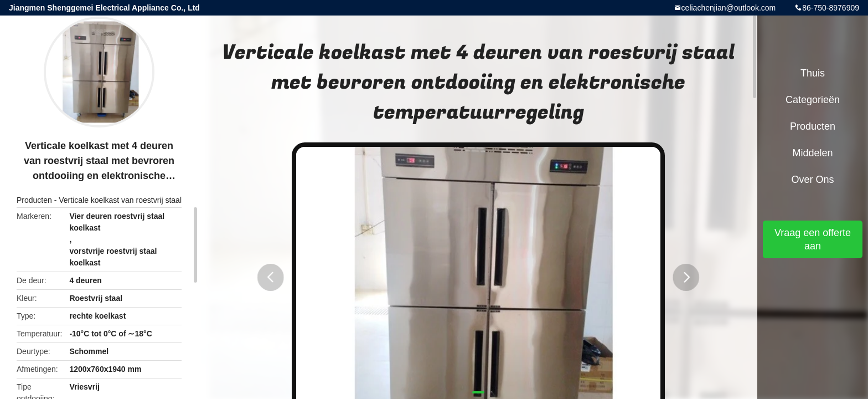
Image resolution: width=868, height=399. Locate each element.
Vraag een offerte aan (813, 239)
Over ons (812, 180)
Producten (34, 200)
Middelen (812, 153)
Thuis (813, 73)
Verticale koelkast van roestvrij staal (120, 200)
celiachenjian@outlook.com (729, 8)
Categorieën (813, 100)
